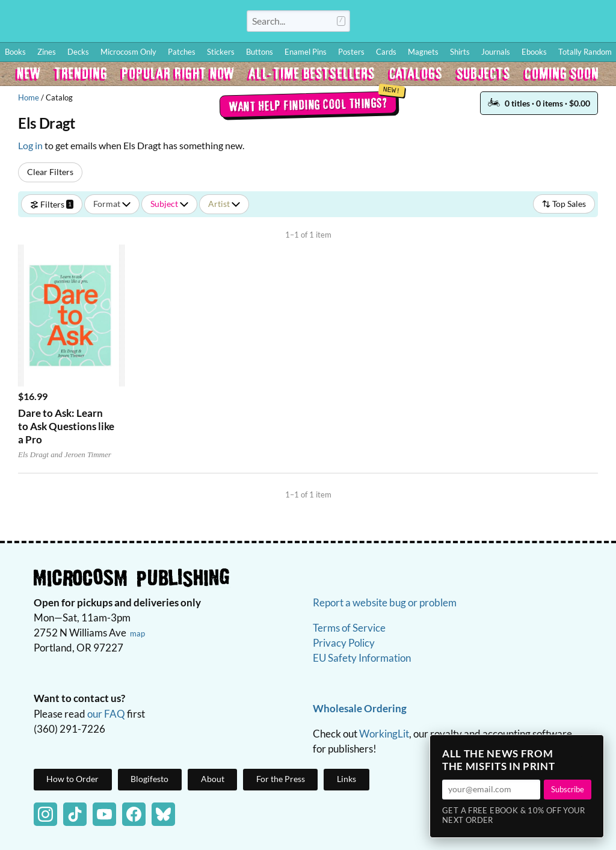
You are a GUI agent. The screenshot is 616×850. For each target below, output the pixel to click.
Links (346, 779)
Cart (592, 21)
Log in (30, 145)
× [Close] (591, 748)
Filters (52, 204)
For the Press (281, 779)
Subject (169, 204)
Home (29, 97)
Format (112, 204)
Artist (224, 204)
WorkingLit (384, 734)
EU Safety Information (362, 658)
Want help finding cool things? (308, 104)
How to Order (424, 21)
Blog (465, 21)
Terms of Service (349, 628)
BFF (528, 21)
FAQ (553, 21)
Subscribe (568, 789)
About (213, 779)
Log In (378, 21)
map (137, 633)
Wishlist (501, 21)
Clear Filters (50, 172)
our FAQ (106, 714)
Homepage (120, 26)
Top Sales (564, 204)
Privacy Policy (344, 643)
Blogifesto (149, 779)
